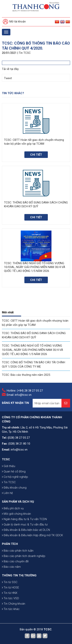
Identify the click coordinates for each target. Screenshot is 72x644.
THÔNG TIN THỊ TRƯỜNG (19, 575)
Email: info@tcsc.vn (19, 395)
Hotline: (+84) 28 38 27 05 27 (25, 391)
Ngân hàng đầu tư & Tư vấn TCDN (24, 519)
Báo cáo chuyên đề (15, 561)
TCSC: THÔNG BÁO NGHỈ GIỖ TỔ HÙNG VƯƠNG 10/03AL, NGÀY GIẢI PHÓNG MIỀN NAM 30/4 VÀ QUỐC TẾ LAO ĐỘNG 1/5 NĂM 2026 (32, 350)
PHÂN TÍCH (10, 544)
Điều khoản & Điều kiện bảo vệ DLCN (26, 530)
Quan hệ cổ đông (14, 471)
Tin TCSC (25, 53)
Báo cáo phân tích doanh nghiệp (24, 556)
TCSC (6, 459)
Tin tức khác (11, 609)
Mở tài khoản (14, 22)
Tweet (8, 78)
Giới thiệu (9, 466)
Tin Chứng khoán (14, 604)
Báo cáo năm (11, 567)
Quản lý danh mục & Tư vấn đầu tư (25, 524)
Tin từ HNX (10, 593)
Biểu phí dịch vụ (13, 508)
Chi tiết (36, 155)
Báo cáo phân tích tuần (18, 551)
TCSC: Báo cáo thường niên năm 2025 (26, 375)
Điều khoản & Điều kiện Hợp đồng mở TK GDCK (32, 535)
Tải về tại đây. (10, 69)
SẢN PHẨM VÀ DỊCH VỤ (18, 502)
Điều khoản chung (14, 488)
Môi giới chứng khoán (16, 514)
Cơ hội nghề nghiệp (15, 477)
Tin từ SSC (10, 582)
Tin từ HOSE (10, 588)
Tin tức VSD (10, 598)
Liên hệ (7, 493)
